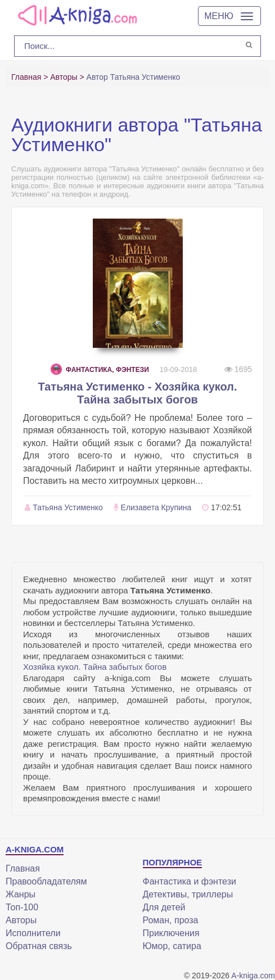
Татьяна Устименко (68, 507)
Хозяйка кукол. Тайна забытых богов (95, 667)
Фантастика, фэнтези (100, 370)
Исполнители (33, 933)
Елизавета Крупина (156, 507)
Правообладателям (46, 881)
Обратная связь (39, 946)
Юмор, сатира (172, 946)
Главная (23, 868)
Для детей (164, 907)
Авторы (21, 920)
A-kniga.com (253, 976)
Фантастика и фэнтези (190, 881)
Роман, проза (171, 920)
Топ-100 (22, 907)
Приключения (171, 933)
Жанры (21, 894)
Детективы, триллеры (188, 894)
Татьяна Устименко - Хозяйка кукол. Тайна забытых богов (138, 393)
